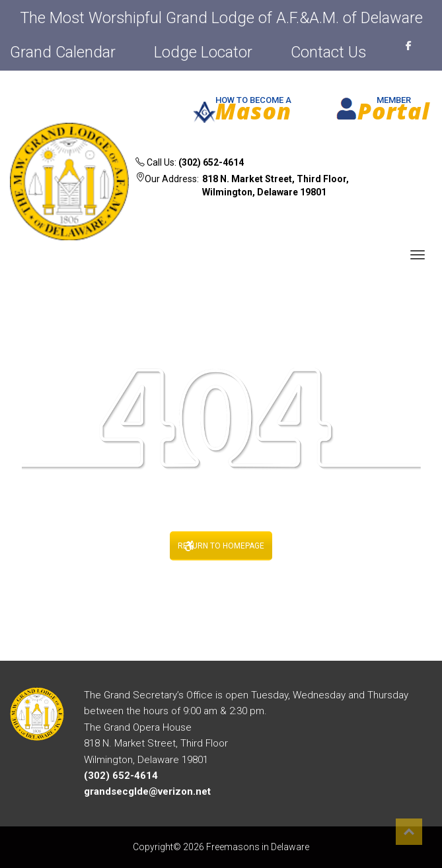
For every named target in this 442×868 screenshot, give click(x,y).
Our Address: (258, 187)
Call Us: (190, 162)
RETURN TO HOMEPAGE (221, 546)
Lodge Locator (203, 52)
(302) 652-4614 (211, 162)
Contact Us (328, 52)
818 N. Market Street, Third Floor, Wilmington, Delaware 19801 (276, 185)
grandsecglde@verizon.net (147, 791)
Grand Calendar (63, 52)
